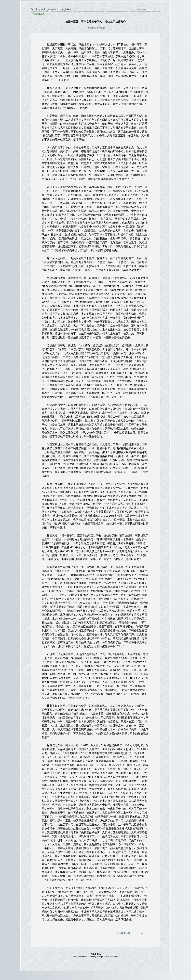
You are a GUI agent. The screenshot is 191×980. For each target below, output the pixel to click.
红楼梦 (63, 9)
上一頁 (120, 933)
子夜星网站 (95, 954)
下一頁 (127, 933)
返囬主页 (36, 9)
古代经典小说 (50, 9)
